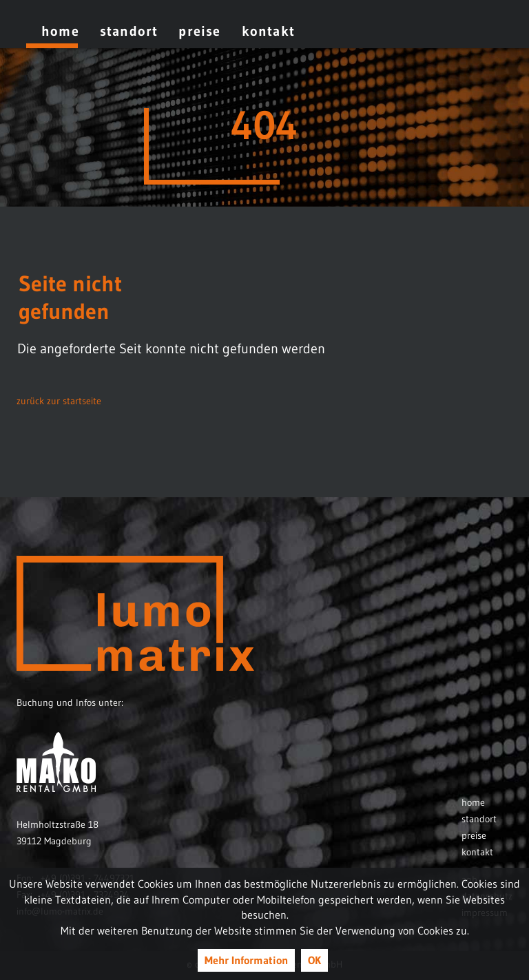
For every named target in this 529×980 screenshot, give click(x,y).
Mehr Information (246, 960)
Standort (129, 31)
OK (314, 960)
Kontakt (268, 31)
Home (60, 31)
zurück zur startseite (59, 401)
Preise (199, 31)
